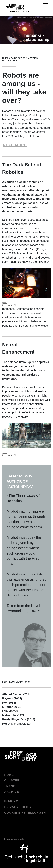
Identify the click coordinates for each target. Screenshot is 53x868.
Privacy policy (18, 807)
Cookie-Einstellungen (25, 813)
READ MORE (15, 145)
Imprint (11, 801)
